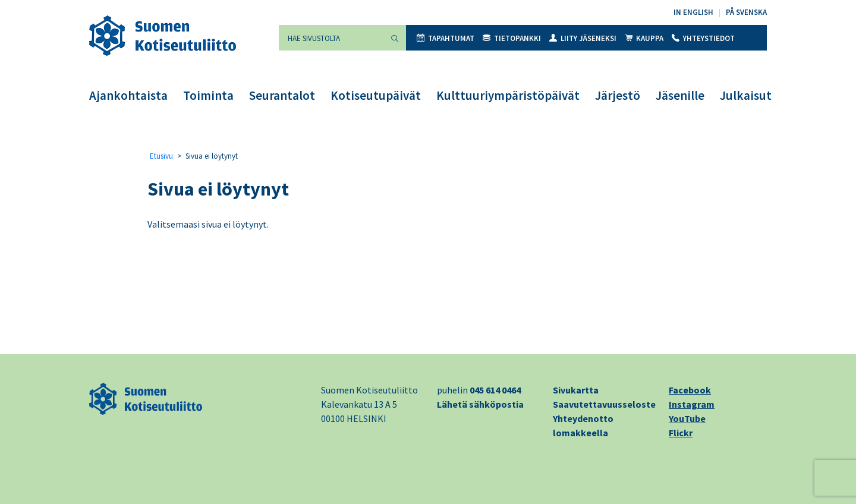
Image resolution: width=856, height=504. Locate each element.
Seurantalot (282, 95)
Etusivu (161, 156)
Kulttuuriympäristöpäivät (508, 95)
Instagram (692, 404)
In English (693, 12)
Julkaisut (746, 95)
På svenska (746, 12)
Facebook (690, 390)
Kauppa (644, 38)
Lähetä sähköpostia (480, 404)
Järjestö (618, 95)
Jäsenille (680, 95)
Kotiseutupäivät (376, 95)
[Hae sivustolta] (331, 38)
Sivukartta (576, 390)
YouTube (687, 418)
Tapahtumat (446, 38)
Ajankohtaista (128, 95)
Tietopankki (512, 38)
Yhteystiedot (703, 38)
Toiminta (208, 95)
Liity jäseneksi (583, 38)
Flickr (681, 433)
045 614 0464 (495, 390)
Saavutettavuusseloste (604, 404)
